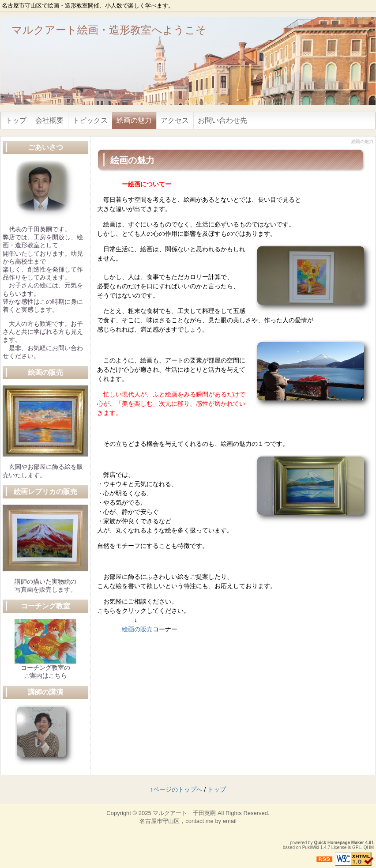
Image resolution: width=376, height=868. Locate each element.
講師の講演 (45, 692)
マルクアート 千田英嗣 (184, 813)
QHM (369, 847)
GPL (357, 847)
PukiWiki (311, 847)
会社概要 (49, 120)
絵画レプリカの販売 (45, 492)
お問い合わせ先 (222, 120)
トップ (16, 120)
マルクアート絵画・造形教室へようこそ (109, 30)
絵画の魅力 (134, 120)
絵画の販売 (137, 629)
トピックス (90, 120)
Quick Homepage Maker (339, 843)
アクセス (175, 120)
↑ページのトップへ (176, 789)
